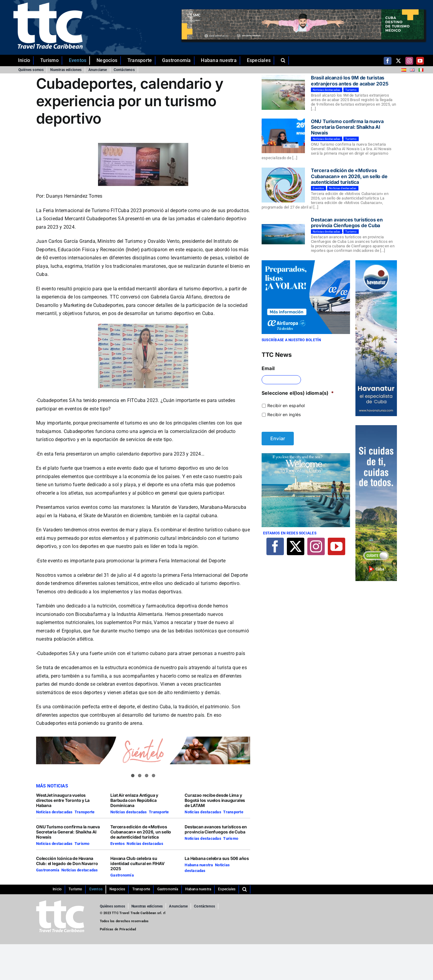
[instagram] (409, 61)
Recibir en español (286, 405)
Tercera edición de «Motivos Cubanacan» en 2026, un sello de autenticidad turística (141, 832)
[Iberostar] (306, 456)
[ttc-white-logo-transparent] (48, 5)
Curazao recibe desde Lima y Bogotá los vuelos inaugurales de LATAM (215, 800)
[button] (285, 60)
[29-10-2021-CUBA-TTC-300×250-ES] (306, 263)
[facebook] (388, 61)
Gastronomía (48, 870)
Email (268, 368)
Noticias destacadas (54, 812)
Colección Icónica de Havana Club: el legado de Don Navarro (68, 861)
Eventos (118, 844)
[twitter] (398, 61)
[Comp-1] (376, 263)
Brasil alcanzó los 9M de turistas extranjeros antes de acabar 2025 (350, 80)
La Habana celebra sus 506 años (217, 858)
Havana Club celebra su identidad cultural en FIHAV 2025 (137, 863)
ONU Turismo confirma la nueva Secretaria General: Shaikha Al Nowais (68, 832)
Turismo (82, 844)
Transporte (84, 812)
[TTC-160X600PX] (376, 428)
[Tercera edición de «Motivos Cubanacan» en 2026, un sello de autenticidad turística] (283, 185)
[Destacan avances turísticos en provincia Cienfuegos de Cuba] (283, 234)
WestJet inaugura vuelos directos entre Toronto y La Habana (63, 800)
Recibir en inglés (284, 414)
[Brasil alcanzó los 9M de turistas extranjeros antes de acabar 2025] (283, 92)
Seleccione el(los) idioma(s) (298, 393)
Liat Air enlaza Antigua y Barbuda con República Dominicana (134, 800)
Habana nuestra (199, 865)
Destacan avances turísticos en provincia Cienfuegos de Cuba (216, 829)
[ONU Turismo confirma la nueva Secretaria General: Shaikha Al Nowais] (283, 136)
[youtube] (420, 61)
